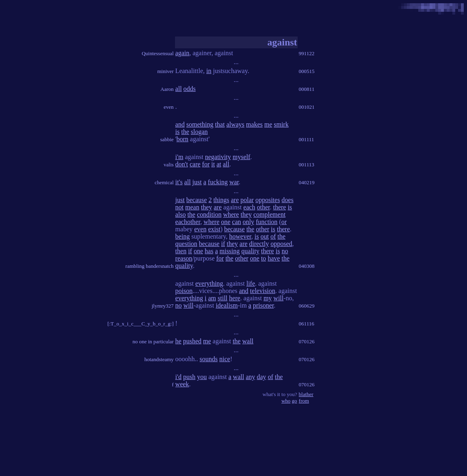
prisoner (264, 305)
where (231, 214)
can (236, 222)
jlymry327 (162, 306)
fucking (218, 182)
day (261, 377)
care (195, 164)
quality (250, 251)
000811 (307, 89)
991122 (307, 53)
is (178, 132)
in (209, 71)
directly (259, 244)
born (183, 139)
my (268, 298)
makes (254, 124)
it (213, 164)
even (169, 107)
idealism (227, 305)
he (178, 341)
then (181, 251)
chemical (164, 182)
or (284, 222)
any (250, 377)
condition (209, 214)
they (207, 207)
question (186, 244)
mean (192, 207)
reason (184, 258)
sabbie (167, 139)
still (223, 298)
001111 (307, 139)
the (185, 132)
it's (179, 182)
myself (242, 157)
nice (225, 359)
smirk (281, 124)
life (251, 283)
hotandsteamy (159, 359)
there (279, 207)
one (226, 222)
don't (182, 164)
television (263, 291)
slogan (199, 132)
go (295, 401)
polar (247, 200)
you (202, 377)
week (182, 384)
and (180, 124)
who (286, 401)
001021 (307, 107)
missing (229, 251)
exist (214, 229)
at (219, 164)
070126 (307, 341)
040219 (307, 182)
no (285, 251)
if (223, 244)
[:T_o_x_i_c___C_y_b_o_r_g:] (140, 324)
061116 (307, 324)
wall (248, 341)
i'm (179, 157)
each (249, 207)
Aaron (167, 89)
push (189, 377)
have (274, 258)
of (273, 236)
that (220, 124)
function (267, 222)
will (278, 298)
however (240, 236)
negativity (218, 157)
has (209, 251)
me (268, 124)
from (304, 401)
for (206, 164)
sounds (209, 359)
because (197, 200)
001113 (307, 165)
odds (190, 89)
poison (184, 291)
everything (209, 283)
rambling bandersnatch (150, 266)
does (287, 200)
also (181, 214)
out (264, 236)
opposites (268, 200)
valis (169, 165)
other (263, 207)
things (221, 200)
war (234, 182)
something (200, 124)
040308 (307, 266)
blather (306, 394)
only (249, 222)
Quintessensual (158, 53)
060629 (307, 306)
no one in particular (153, 341)
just (197, 182)
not (179, 207)
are (235, 200)
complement (269, 214)
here (235, 298)
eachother (188, 222)
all (179, 89)
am (212, 298)
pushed (192, 341)
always (235, 124)
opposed (281, 244)
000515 (307, 71)
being (183, 236)
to (264, 258)
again (183, 53)
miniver (165, 71)
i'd (178, 377)
